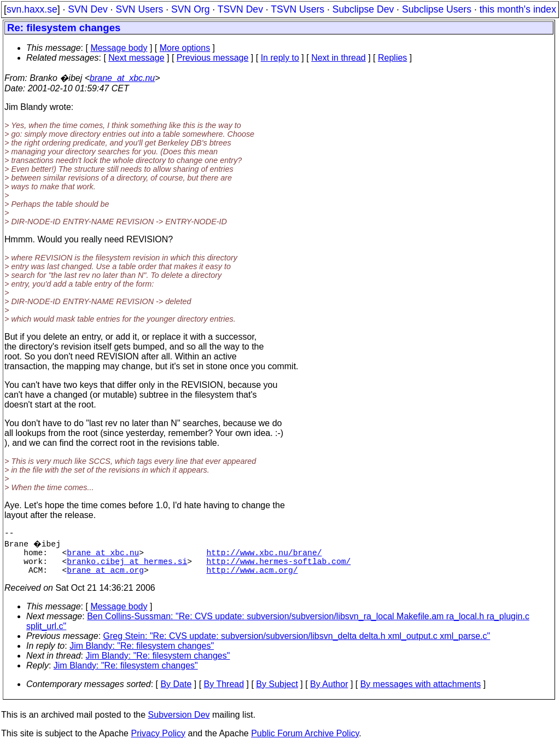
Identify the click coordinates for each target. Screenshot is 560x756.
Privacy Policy (158, 742)
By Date (176, 693)
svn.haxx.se (32, 9)
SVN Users (139, 9)
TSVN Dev (240, 9)
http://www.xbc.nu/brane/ (264, 556)
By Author (329, 693)
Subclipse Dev (363, 9)
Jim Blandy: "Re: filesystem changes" (142, 655)
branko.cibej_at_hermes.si (127, 567)
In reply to (280, 58)
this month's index (518, 9)
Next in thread (339, 58)
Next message (136, 58)
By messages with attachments (421, 693)
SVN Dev (87, 9)
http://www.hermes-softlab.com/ (278, 567)
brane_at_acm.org (105, 578)
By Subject (277, 693)
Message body (119, 48)
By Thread (224, 693)
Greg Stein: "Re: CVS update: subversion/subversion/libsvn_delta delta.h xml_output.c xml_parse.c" (297, 645)
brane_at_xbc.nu (122, 78)
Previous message (213, 58)
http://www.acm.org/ (252, 578)
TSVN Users (297, 9)
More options (185, 48)
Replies (392, 58)
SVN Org (190, 9)
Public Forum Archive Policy (305, 742)
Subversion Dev (179, 723)
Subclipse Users (437, 9)
